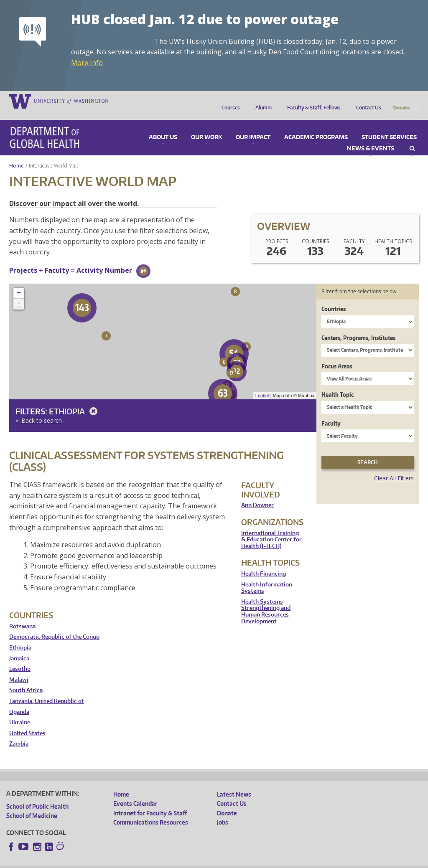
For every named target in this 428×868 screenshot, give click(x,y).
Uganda (19, 701)
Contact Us (367, 101)
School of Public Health (37, 795)
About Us (163, 126)
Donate (401, 101)
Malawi (19, 669)
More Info (87, 63)
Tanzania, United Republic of (47, 690)
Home (17, 154)
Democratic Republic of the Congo (54, 626)
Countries (334, 298)
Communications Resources (151, 811)
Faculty (331, 412)
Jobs (223, 811)
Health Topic (338, 384)
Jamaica (19, 647)
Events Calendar (135, 793)
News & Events (371, 137)
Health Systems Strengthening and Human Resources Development (266, 600)
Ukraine (20, 712)
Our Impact (253, 126)
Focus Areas (337, 355)
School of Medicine (32, 805)
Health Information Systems (267, 577)
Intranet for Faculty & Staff (150, 802)
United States (27, 722)
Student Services (389, 126)
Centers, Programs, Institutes (358, 326)
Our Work (206, 126)
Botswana (22, 615)
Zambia (19, 733)
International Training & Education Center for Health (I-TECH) (271, 528)
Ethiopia (75, 400)
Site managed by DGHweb (201, 862)
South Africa (26, 679)
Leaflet (262, 385)
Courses (229, 101)
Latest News (234, 783)
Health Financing (264, 562)
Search (412, 137)
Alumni (261, 101)
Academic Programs (316, 126)
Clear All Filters (394, 467)
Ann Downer (257, 494)
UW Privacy (117, 862)
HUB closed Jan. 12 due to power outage (205, 19)
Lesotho (20, 658)
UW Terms (151, 862)
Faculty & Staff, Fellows (312, 101)
